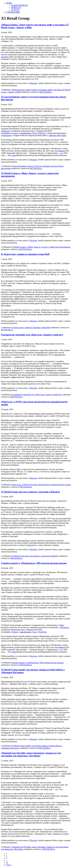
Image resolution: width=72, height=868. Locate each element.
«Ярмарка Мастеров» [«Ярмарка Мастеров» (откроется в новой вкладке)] (57, 135)
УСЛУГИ (15, 10)
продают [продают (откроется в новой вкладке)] (5, 57)
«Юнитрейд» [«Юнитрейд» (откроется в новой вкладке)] (7, 135)
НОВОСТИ (16, 8)
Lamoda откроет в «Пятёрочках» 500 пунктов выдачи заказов (34, 563)
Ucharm (14, 133)
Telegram (33, 83)
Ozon (34, 133)
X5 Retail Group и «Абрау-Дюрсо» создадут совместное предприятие (41, 247)
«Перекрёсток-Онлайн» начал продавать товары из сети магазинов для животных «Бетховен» (31, 754)
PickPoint (42, 133)
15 (7, 863)
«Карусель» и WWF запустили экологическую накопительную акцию (41, 485)
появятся (62, 151)
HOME (9, 3)
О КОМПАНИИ (13, 12)
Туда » (9, 865)
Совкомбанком (25, 133)
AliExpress (5, 131)
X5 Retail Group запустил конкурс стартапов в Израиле (30, 492)
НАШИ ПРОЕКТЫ (19, 5)
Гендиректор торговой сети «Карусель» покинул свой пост (32, 335)
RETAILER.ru (46, 92)
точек (14, 155)
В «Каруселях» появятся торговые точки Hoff (25, 254)
